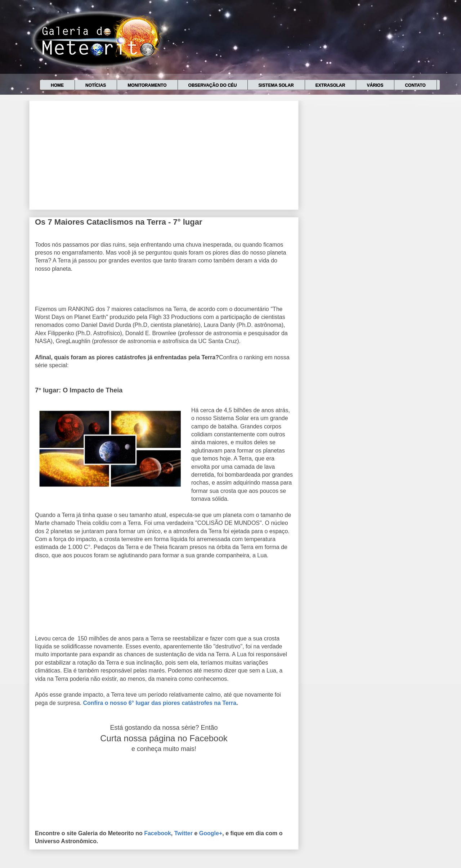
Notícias (96, 85)
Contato (415, 85)
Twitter (183, 833)
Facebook (158, 833)
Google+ (211, 833)
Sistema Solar (276, 85)
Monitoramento (147, 85)
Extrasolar (330, 85)
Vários (375, 85)
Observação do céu (213, 85)
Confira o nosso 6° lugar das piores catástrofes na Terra (160, 703)
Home (57, 85)
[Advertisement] (164, 154)
